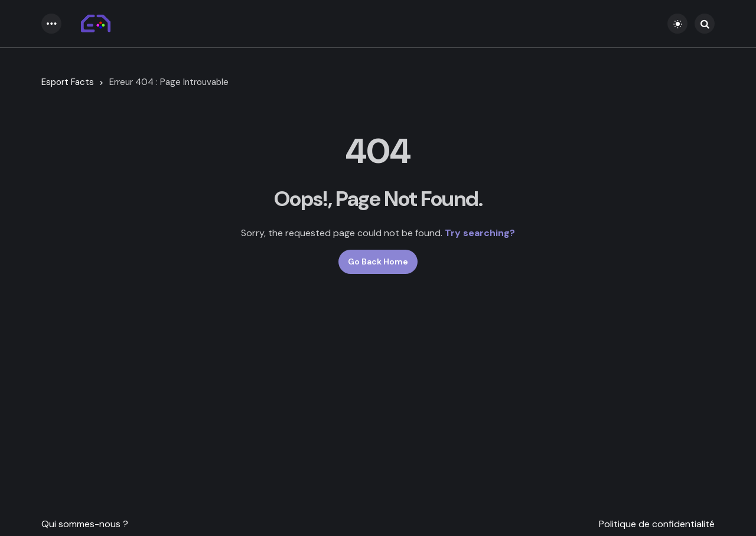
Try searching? (480, 233)
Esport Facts (68, 82)
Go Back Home (378, 262)
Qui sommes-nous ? (85, 524)
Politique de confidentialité (657, 524)
